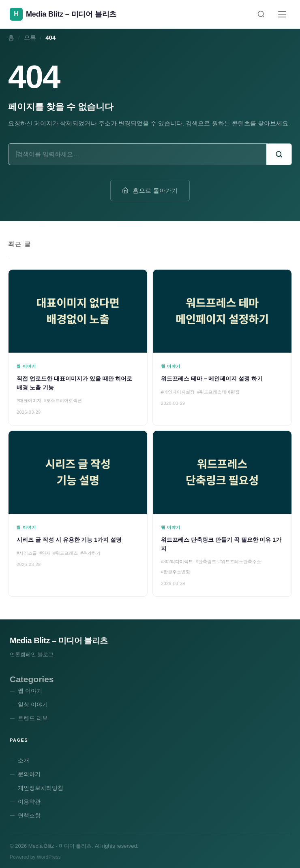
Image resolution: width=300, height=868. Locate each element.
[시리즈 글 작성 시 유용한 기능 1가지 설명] (78, 514)
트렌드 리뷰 (33, 718)
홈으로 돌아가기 (150, 190)
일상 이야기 (33, 704)
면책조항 (29, 815)
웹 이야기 (30, 691)
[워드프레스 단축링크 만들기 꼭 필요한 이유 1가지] (222, 514)
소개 (24, 760)
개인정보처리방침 (41, 788)
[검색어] (137, 154)
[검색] (261, 14)
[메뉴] (282, 14)
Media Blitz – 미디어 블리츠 (59, 640)
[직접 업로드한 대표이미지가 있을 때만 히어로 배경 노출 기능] (78, 347)
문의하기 (29, 774)
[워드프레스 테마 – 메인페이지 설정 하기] (222, 347)
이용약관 (29, 802)
